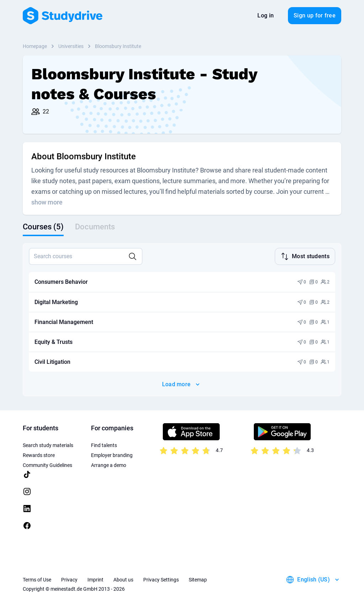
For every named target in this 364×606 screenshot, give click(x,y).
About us (123, 579)
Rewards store (39, 455)
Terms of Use (37, 579)
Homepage (35, 46)
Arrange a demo (109, 464)
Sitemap (198, 579)
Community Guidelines (47, 464)
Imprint (95, 579)
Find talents (104, 445)
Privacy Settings (161, 579)
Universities (71, 46)
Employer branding (112, 455)
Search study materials (48, 445)
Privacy (69, 579)
